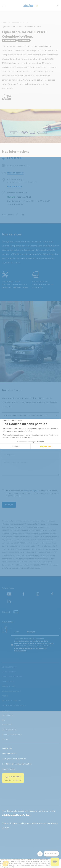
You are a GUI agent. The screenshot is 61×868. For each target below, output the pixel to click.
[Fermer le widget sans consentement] (12, 421)
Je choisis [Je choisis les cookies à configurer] (15, 446)
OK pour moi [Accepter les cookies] (46, 446)
